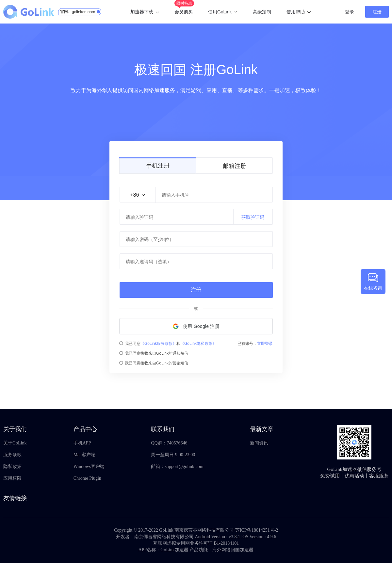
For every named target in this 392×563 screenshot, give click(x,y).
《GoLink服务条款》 (158, 344)
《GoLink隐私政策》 (198, 344)
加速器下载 (145, 12)
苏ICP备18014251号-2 (257, 530)
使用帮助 (299, 12)
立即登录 (265, 344)
